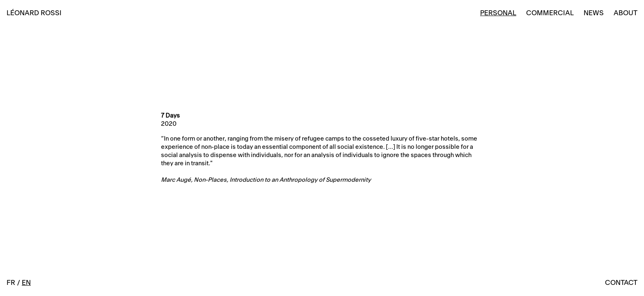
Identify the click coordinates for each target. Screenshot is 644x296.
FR (11, 283)
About (626, 13)
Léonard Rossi (34, 13)
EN (26, 283)
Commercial (550, 13)
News (594, 13)
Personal (498, 13)
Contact (621, 283)
